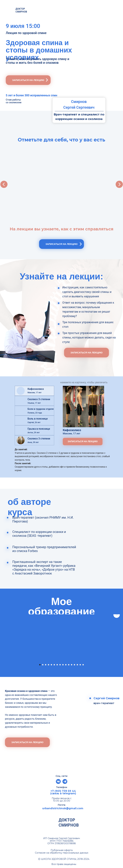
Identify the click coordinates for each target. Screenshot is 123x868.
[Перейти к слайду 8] (60, 665)
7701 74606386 (65, 841)
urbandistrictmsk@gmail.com (63, 808)
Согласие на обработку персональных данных (62, 853)
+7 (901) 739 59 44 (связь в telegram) (63, 792)
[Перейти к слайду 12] (72, 665)
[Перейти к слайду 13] (74, 665)
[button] (28, 80)
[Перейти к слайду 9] (63, 665)
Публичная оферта (62, 850)
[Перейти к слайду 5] (51, 665)
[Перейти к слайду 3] (46, 665)
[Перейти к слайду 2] (43, 665)
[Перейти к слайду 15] (80, 665)
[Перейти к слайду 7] (57, 665)
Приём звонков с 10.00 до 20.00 (62, 800)
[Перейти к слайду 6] (54, 665)
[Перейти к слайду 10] (66, 665)
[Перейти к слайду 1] (40, 665)
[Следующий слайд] (117, 642)
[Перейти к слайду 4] (49, 665)
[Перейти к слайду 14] (77, 665)
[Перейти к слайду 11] (69, 665)
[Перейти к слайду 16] (83, 665)
